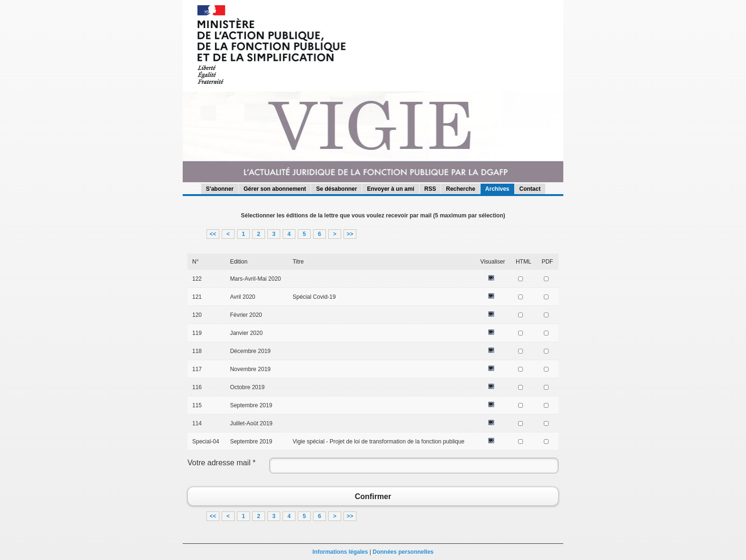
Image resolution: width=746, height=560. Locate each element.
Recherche (460, 189)
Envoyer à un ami (390, 189)
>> (350, 234)
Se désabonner (336, 189)
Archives (497, 189)
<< (213, 234)
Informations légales (340, 552)
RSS (430, 189)
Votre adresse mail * (221, 463)
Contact (530, 189)
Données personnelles (403, 552)
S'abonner (220, 189)
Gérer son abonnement (275, 189)
